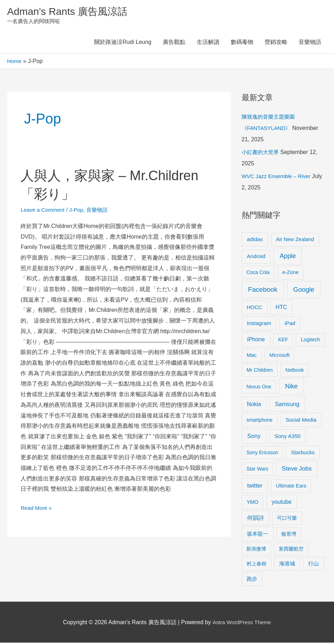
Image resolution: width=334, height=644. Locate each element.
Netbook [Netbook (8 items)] (295, 371)
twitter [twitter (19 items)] (255, 487)
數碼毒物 (242, 43)
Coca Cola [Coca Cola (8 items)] (258, 274)
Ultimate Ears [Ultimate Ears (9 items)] (291, 487)
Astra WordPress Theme (242, 623)
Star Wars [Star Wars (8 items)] (257, 470)
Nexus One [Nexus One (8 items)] (259, 388)
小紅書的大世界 (261, 153)
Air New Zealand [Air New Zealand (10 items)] (295, 240)
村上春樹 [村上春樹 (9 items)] (257, 565)
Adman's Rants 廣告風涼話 (71, 12)
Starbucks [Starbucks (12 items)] (303, 453)
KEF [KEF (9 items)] (283, 341)
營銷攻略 (276, 43)
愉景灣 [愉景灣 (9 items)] (289, 535)
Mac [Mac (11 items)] (252, 356)
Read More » (37, 508)
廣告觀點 (174, 43)
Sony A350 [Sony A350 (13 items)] (288, 437)
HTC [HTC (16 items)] (281, 308)
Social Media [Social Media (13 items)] (301, 421)
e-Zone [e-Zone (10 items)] (290, 274)
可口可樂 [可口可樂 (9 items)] (287, 519)
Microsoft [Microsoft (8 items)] (280, 356)
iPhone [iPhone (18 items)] (256, 341)
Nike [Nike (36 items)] (292, 388)
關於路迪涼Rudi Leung (123, 43)
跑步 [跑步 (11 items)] (252, 580)
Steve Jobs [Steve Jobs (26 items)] (297, 470)
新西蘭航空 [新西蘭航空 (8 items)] (291, 550)
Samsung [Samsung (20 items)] (287, 405)
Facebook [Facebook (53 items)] (263, 291)
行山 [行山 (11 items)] (313, 565)
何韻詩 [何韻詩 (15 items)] (255, 519)
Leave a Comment (44, 211)
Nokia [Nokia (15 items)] (254, 405)
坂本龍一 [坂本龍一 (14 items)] (258, 535)
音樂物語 (310, 43)
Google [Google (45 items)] (304, 291)
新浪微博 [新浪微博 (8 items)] (256, 550)
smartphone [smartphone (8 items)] (259, 421)
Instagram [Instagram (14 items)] (259, 324)
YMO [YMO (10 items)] (252, 503)
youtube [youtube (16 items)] (282, 503)
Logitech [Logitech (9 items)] (310, 341)
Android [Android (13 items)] (256, 258)
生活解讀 (208, 43)
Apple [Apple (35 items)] (288, 257)
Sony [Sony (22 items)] (254, 437)
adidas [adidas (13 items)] (255, 240)
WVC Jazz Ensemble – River (278, 178)
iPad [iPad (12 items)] (290, 324)
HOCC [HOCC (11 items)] (254, 308)
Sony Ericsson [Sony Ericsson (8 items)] (262, 454)
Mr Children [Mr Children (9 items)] (260, 371)
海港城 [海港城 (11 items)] (287, 565)
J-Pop (79, 211)
